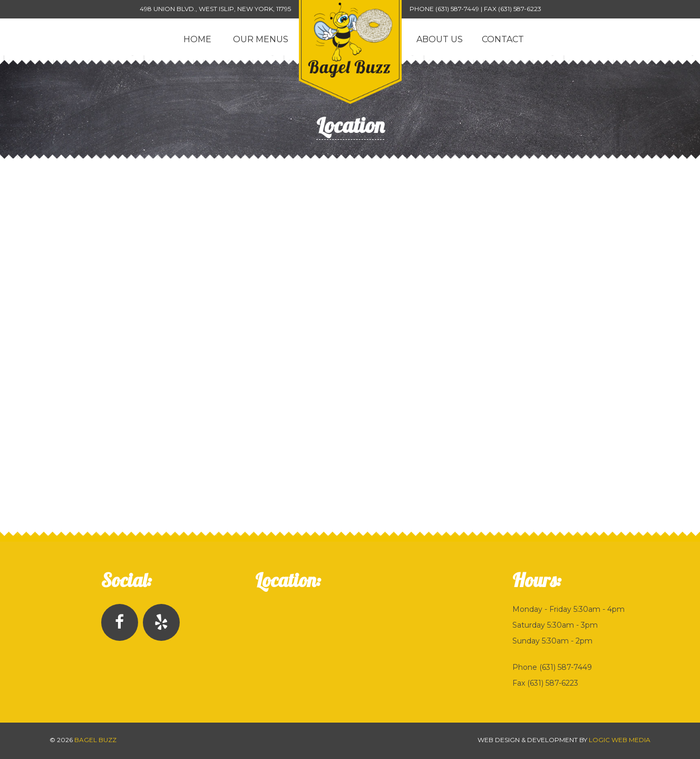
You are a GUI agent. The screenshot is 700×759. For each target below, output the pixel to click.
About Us (440, 39)
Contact (503, 39)
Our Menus (261, 39)
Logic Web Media (620, 740)
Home (197, 39)
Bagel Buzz (95, 740)
